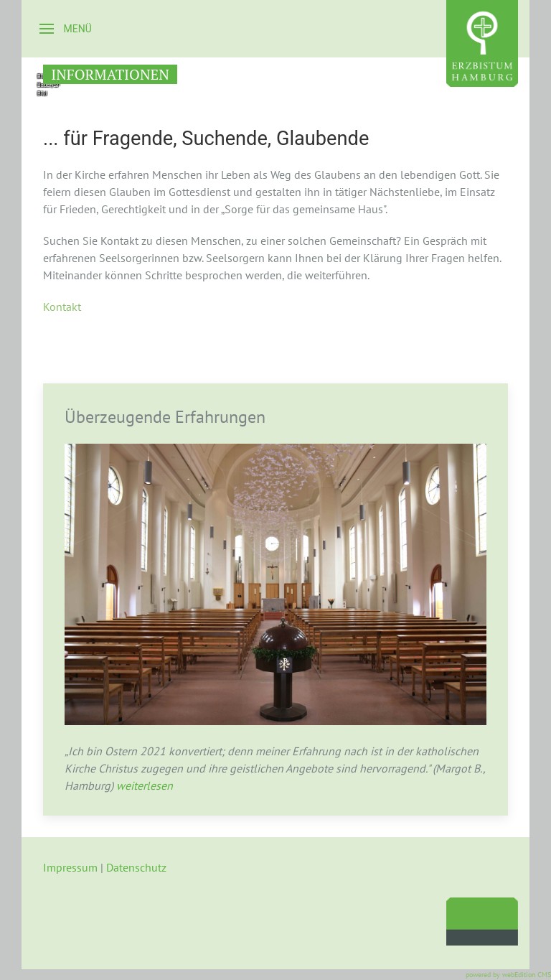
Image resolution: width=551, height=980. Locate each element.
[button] (66, 29)
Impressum (70, 867)
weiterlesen (143, 785)
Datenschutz (136, 867)
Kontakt (62, 307)
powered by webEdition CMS (508, 975)
